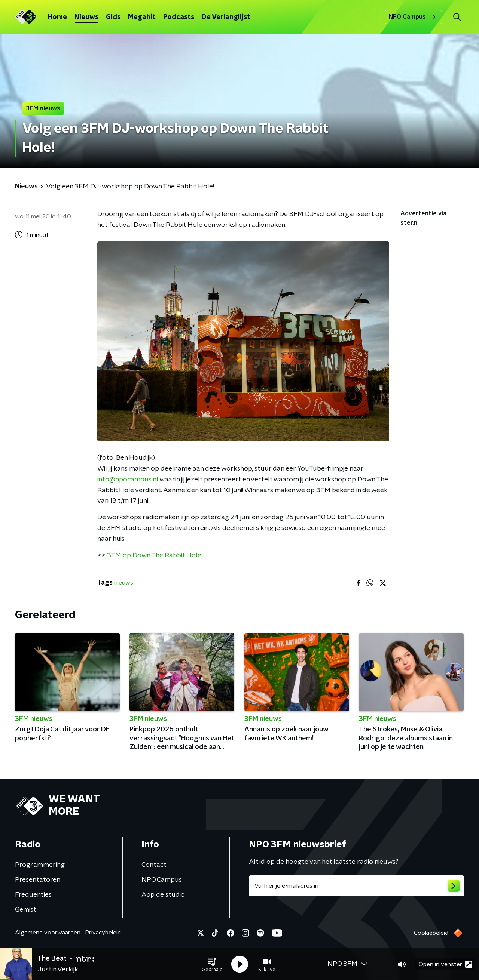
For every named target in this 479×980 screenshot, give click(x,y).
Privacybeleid (103, 933)
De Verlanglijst (226, 17)
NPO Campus (413, 17)
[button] (212, 964)
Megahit (142, 17)
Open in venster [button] (446, 964)
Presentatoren (38, 880)
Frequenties (33, 895)
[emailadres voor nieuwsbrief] (356, 886)
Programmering (40, 865)
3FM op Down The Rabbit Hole (154, 555)
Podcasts (179, 17)
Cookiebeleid (431, 933)
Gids (113, 17)
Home (57, 17)
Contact (154, 865)
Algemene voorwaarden (48, 933)
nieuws (124, 583)
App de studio (163, 895)
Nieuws (86, 17)
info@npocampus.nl (128, 480)
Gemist (26, 910)
